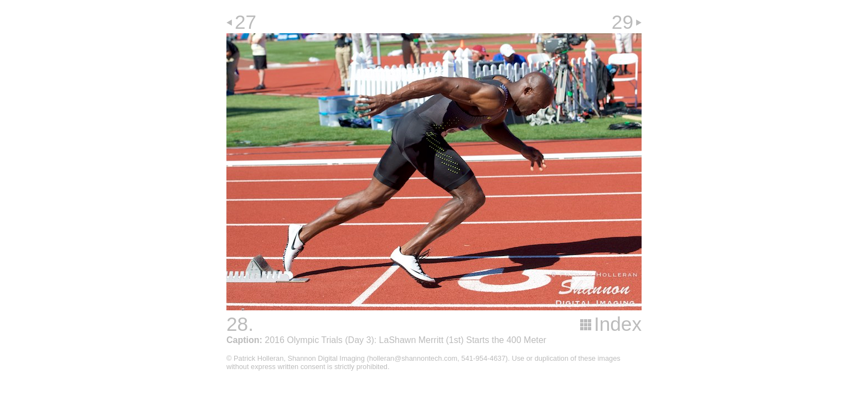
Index (618, 324)
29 (622, 22)
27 (246, 22)
